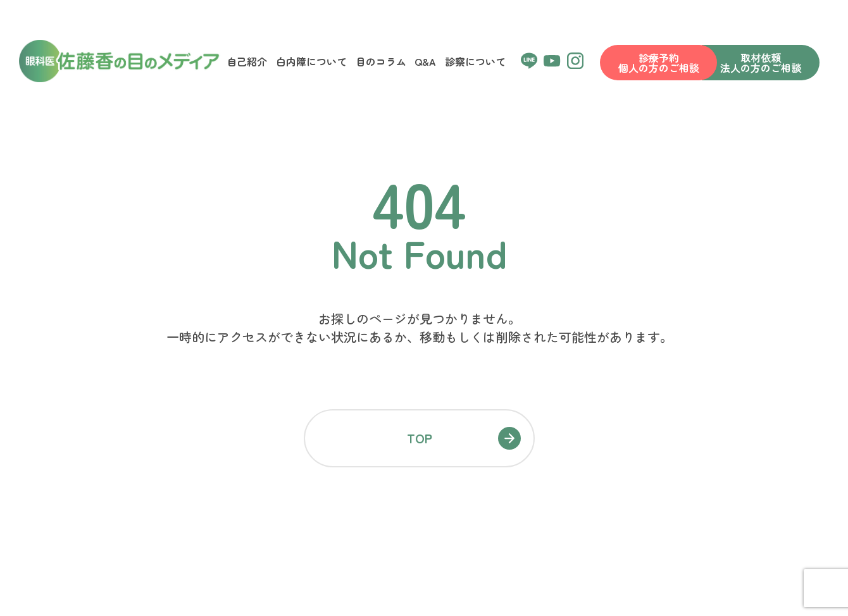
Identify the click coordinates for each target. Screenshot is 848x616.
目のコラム (381, 61)
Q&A (425, 61)
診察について (475, 61)
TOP (420, 438)
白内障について (311, 61)
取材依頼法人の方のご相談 (761, 63)
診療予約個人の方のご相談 (659, 63)
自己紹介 (247, 61)
